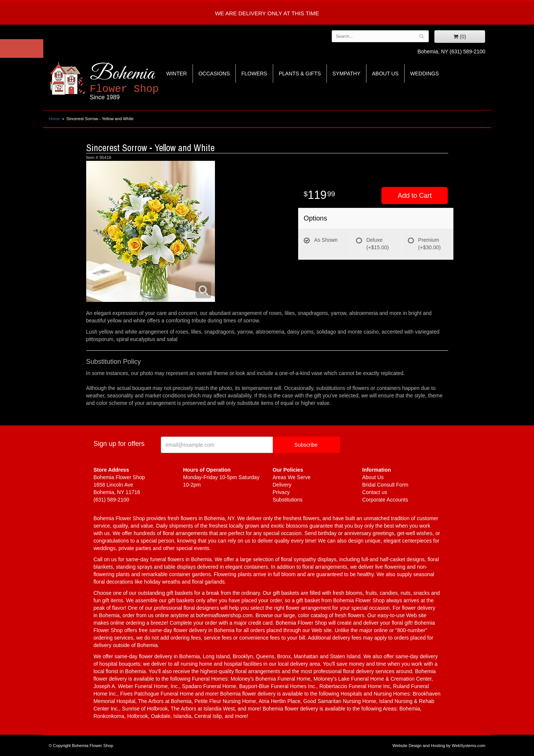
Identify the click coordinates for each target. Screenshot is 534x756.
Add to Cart (415, 196)
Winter (177, 74)
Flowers (254, 74)
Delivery (282, 485)
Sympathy (346, 74)
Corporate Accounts (385, 500)
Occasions (214, 74)
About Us (385, 74)
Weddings (424, 74)
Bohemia (143, 82)
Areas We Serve (292, 477)
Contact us (375, 492)
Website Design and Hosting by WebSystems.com (439, 746)
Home (54, 119)
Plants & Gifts (300, 74)
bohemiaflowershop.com (224, 615)
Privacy (281, 492)
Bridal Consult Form (385, 485)
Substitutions (288, 500)
